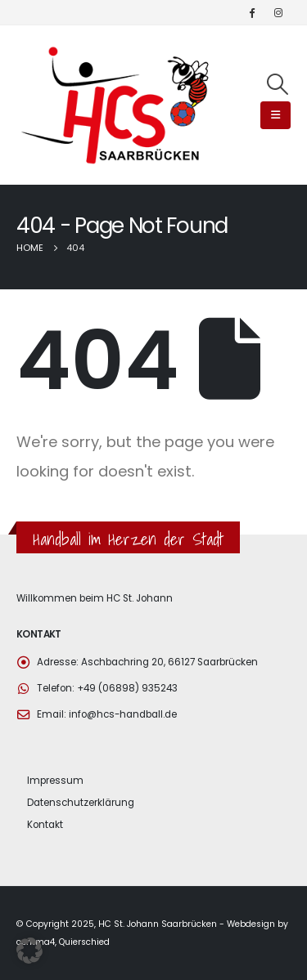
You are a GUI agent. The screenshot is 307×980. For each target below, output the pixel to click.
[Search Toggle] (278, 84)
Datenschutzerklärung (81, 803)
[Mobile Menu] (275, 115)
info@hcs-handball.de (123, 714)
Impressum (55, 781)
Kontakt (45, 825)
